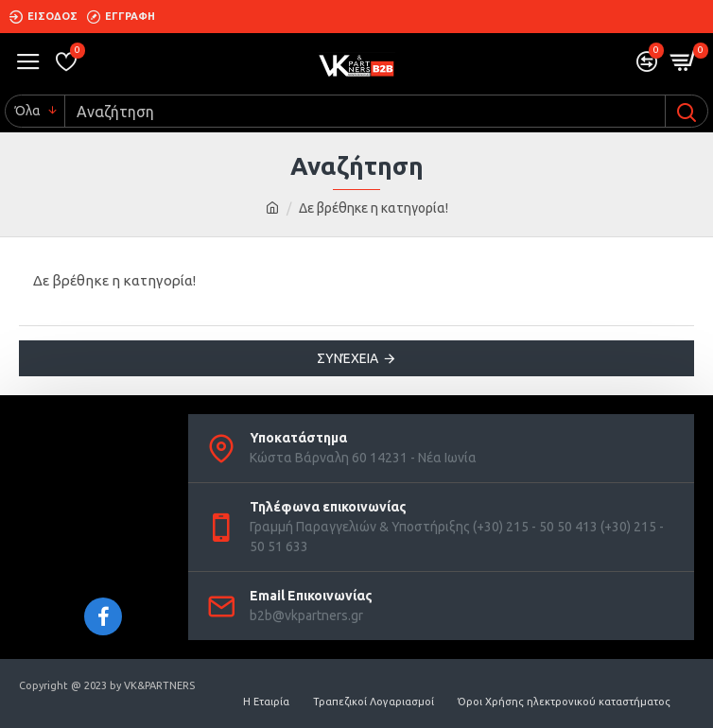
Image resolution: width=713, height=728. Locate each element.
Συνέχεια (348, 358)
